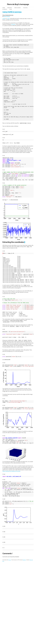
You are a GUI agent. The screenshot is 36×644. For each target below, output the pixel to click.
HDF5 (9, 19)
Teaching (25, 8)
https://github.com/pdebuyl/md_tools (11, 470)
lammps (13, 24)
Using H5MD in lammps (12, 12)
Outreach (5, 9)
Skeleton (24, 559)
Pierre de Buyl (7, 16)
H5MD (4, 19)
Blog (11, 9)
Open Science (18, 8)
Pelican (10, 559)
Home (4, 8)
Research (10, 8)
